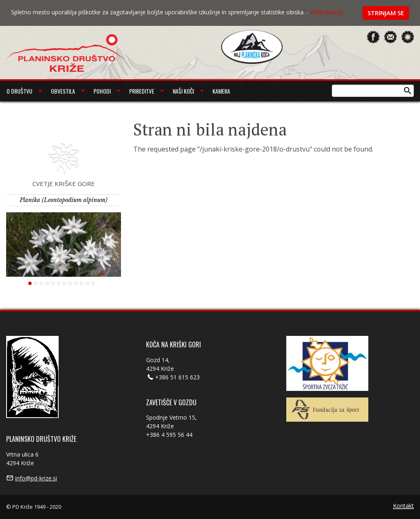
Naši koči (183, 91)
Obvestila (63, 91)
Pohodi (102, 91)
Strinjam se (386, 13)
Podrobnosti (326, 12)
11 (87, 283)
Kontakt (403, 506)
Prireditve (142, 91)
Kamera (221, 91)
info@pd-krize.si (36, 478)
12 (93, 283)
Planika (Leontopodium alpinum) (64, 200)
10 (82, 283)
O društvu (19, 91)
